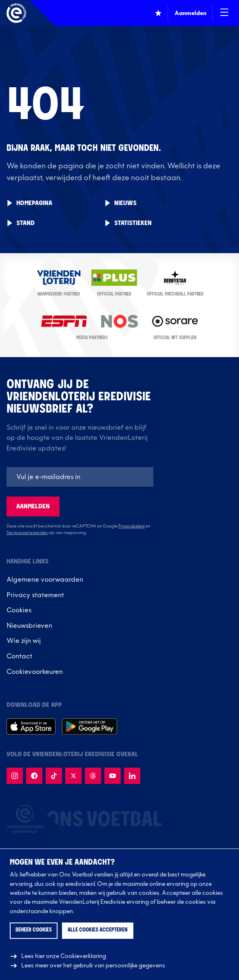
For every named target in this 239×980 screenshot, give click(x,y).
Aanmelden (33, 507)
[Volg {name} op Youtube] (113, 776)
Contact (19, 656)
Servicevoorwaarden (27, 533)
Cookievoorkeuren (35, 672)
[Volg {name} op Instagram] (15, 776)
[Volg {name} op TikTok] (54, 776)
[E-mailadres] (80, 477)
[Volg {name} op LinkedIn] (132, 776)
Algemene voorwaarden (45, 580)
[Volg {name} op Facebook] (34, 776)
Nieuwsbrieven (29, 626)
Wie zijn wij (24, 641)
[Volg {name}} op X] (73, 776)
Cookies (19, 610)
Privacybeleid (132, 526)
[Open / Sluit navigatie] (224, 13)
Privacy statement (35, 595)
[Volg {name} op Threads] (93, 776)
